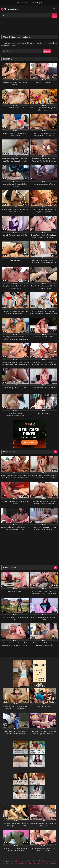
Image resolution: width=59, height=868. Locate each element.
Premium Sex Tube (11, 863)
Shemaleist (10, 9)
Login (33, 3)
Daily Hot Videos (22, 861)
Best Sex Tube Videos (48, 863)
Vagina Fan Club (33, 863)
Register (40, 3)
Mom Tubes (33, 861)
